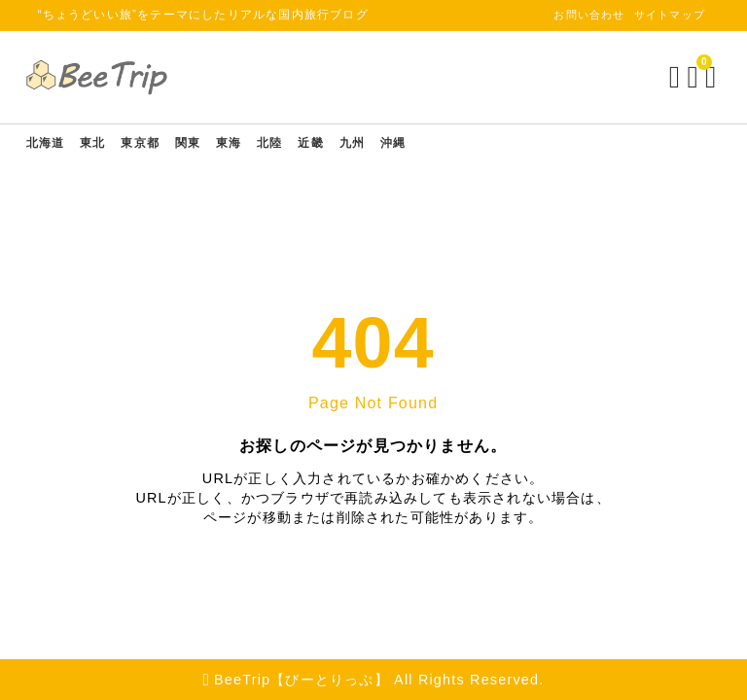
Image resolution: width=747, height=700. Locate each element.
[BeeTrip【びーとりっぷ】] (113, 77)
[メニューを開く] (701, 77)
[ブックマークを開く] (683, 77)
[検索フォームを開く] (661, 77)
